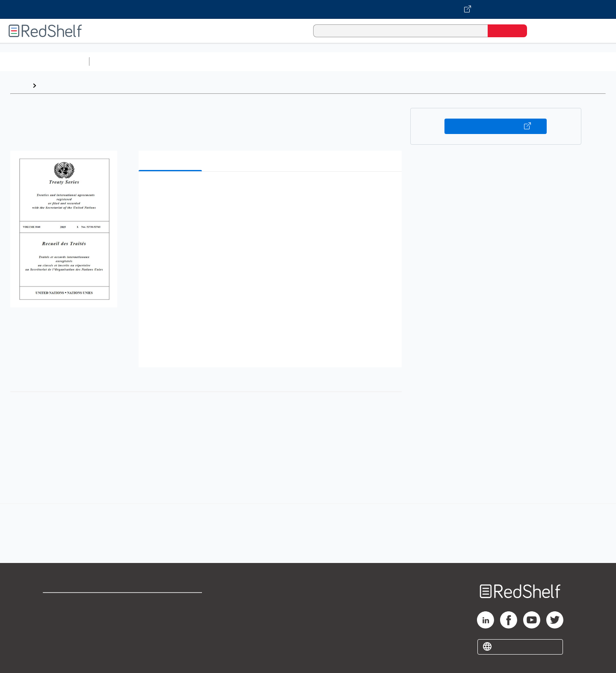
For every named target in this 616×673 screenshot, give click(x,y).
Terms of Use (171, 603)
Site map (57, 644)
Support (56, 617)
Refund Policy (171, 617)
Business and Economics (332, 61)
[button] (272, 191)
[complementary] (308, 524)
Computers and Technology (244, 61)
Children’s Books (568, 61)
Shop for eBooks (70, 603)
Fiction (484, 61)
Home (19, 85)
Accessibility (169, 630)
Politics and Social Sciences (422, 61)
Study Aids (115, 61)
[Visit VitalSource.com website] (308, 9)
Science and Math (168, 61)
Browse (53, 85)
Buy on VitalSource (496, 126)
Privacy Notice (67, 630)
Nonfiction (518, 61)
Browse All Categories (44, 61)
